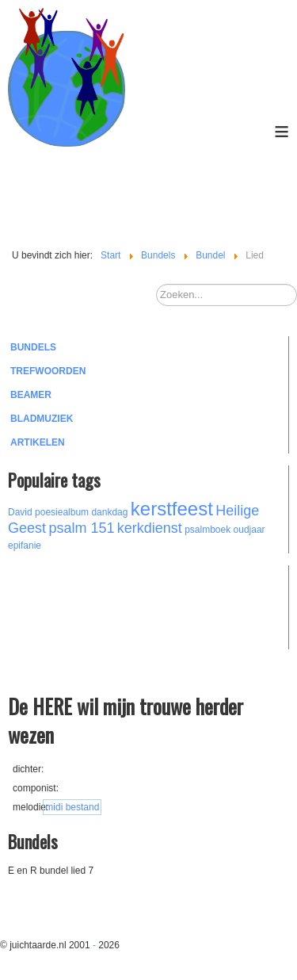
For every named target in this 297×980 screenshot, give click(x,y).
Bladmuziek (42, 419)
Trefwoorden (48, 371)
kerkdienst (150, 528)
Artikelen (38, 442)
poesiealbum (62, 512)
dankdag (109, 512)
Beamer (31, 395)
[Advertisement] (95, 605)
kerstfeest (172, 509)
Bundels (33, 347)
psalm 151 (81, 528)
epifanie (25, 546)
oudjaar (249, 530)
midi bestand (72, 807)
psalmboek (208, 530)
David (20, 512)
